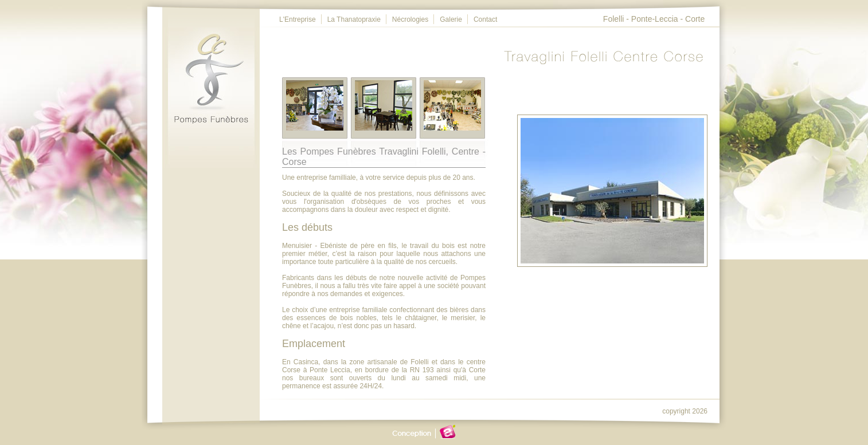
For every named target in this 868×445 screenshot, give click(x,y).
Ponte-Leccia (655, 19)
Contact (485, 19)
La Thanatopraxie (354, 19)
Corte (695, 19)
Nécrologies (410, 19)
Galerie (451, 19)
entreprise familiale (358, 310)
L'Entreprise (298, 19)
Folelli (614, 19)
